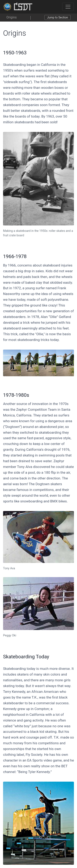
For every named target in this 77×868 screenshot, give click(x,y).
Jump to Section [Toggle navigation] (57, 17)
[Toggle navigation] (68, 7)
